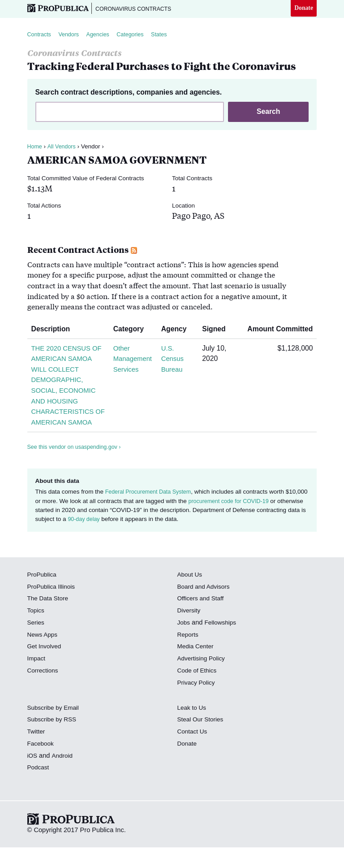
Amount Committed (277, 331)
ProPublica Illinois (53, 609)
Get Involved (46, 669)
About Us (191, 597)
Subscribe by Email (55, 730)
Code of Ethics (199, 693)
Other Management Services (132, 360)
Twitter (37, 755)
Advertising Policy (203, 681)
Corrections (44, 693)
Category (130, 331)
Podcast (39, 790)
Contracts (40, 36)
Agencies (104, 36)
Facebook (42, 766)
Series (37, 645)
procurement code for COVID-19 (255, 524)
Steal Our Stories (202, 742)
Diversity (190, 634)
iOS (33, 778)
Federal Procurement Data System (152, 515)
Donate (303, 9)
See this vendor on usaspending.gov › (78, 470)
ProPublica (43, 597)
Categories (139, 36)
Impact (37, 681)
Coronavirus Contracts (140, 9)
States (170, 36)
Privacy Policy (198, 705)
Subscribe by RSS (54, 742)
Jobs (184, 645)
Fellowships (223, 645)
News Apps (44, 657)
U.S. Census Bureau (174, 360)
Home (35, 148)
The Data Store (49, 621)
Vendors (72, 36)
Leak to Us (193, 730)
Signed (217, 331)
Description (54, 331)
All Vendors (64, 148)
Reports (189, 657)
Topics (37, 634)
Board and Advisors (206, 609)
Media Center (197, 669)
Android (64, 778)
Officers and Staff (202, 621)
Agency (178, 331)
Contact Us (193, 755)
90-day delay (136, 542)
